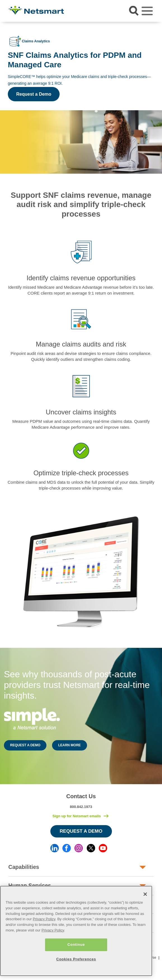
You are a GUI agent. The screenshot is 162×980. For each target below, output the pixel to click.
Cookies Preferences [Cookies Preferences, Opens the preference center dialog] (76, 959)
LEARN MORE (70, 745)
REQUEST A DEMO (25, 745)
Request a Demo (34, 94)
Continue (76, 945)
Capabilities (24, 867)
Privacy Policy (44, 919)
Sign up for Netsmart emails (77, 816)
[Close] (145, 894)
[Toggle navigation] (147, 11)
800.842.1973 (81, 807)
